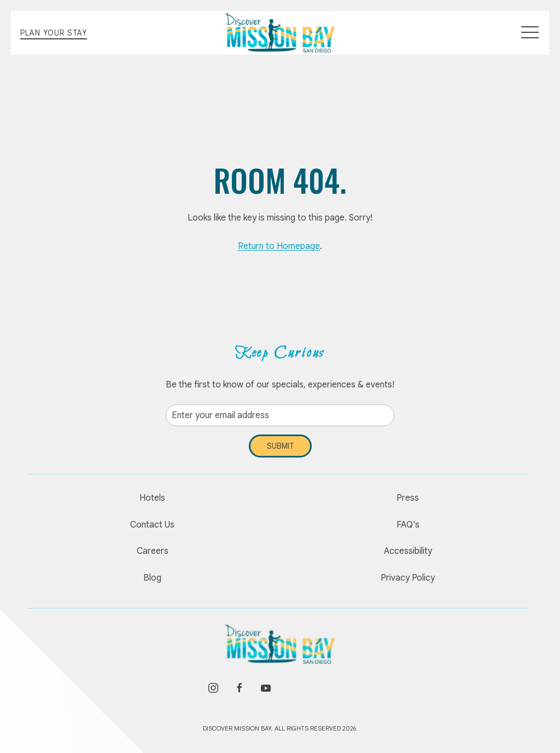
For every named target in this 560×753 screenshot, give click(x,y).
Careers (153, 551)
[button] (530, 33)
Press (408, 498)
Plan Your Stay (54, 33)
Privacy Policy (408, 578)
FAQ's (408, 525)
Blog (152, 578)
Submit (280, 446)
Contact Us (152, 525)
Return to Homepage (279, 246)
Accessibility (408, 551)
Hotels (152, 498)
